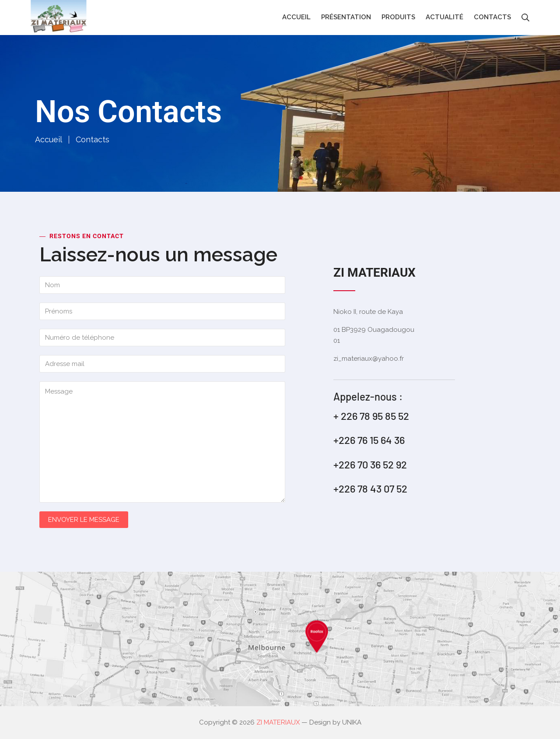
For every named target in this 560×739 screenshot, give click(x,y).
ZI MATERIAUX (278, 722)
